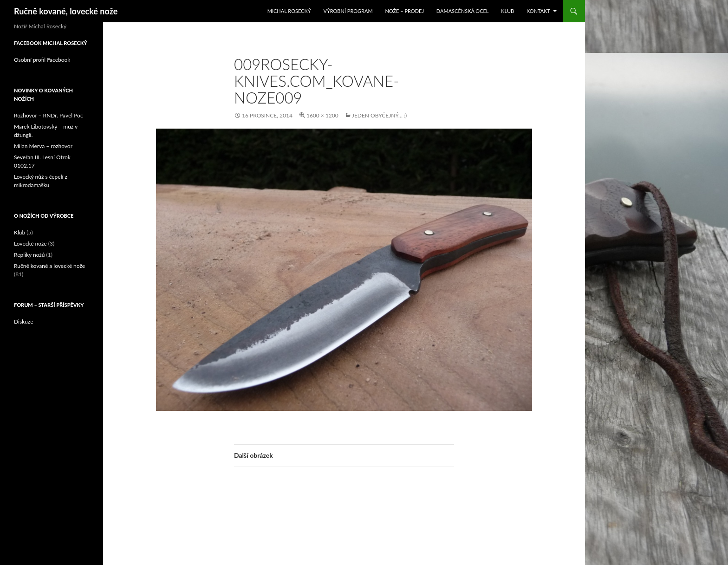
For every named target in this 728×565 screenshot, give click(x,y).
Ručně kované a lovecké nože (49, 266)
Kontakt (538, 11)
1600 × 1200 (322, 115)
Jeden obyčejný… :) (379, 115)
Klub (507, 11)
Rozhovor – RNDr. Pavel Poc (49, 115)
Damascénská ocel (463, 11)
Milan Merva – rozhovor (43, 146)
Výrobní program (348, 11)
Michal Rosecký (289, 11)
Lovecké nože (30, 244)
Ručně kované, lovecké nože (66, 11)
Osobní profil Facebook (42, 60)
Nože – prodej (404, 11)
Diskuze (24, 321)
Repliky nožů (29, 255)
